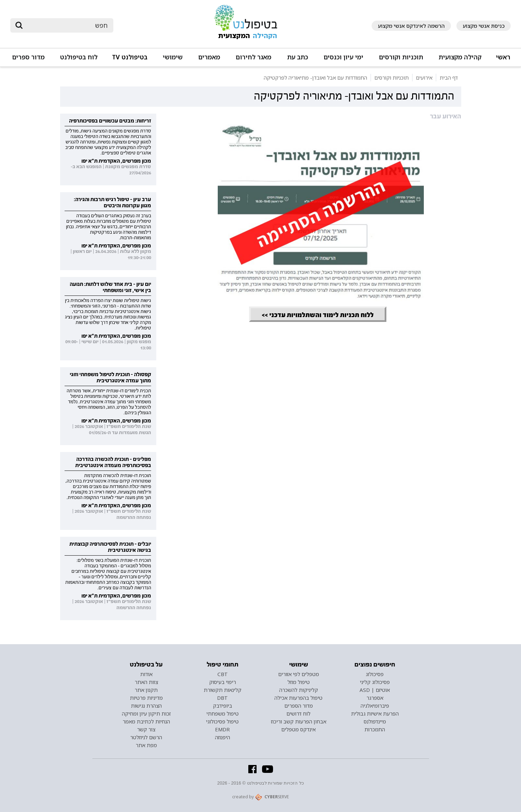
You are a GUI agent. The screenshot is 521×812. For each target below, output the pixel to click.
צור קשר (146, 729)
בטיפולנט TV (130, 57)
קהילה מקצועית (460, 57)
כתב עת (298, 57)
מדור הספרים (299, 706)
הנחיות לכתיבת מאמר (146, 721)
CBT (223, 674)
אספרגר (375, 698)
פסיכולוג (375, 674)
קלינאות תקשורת (223, 690)
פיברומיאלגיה (375, 706)
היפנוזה (223, 737)
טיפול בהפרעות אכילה (298, 698)
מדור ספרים (28, 57)
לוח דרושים (298, 714)
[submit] (19, 25)
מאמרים (209, 57)
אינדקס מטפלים (298, 729)
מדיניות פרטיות (146, 698)
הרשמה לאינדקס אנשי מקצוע (411, 26)
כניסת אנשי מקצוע (484, 26)
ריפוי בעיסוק (223, 682)
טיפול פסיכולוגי (222, 721)
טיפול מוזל (299, 682)
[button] (459, 60)
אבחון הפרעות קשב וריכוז (299, 721)
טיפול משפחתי (223, 714)
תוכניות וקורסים (401, 57)
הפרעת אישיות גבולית (375, 714)
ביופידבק (223, 706)
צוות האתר (146, 682)
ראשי (503, 57)
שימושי (173, 57)
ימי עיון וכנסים (343, 57)
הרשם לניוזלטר (146, 737)
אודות (146, 674)
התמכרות (375, 729)
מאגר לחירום (253, 57)
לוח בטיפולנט (79, 57)
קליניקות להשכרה (299, 690)
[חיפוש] (67, 25)
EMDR (222, 729)
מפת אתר (146, 745)
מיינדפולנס (375, 721)
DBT (222, 698)
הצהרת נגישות (146, 706)
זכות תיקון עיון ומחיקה (146, 714)
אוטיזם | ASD (375, 690)
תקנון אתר (146, 690)
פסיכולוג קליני (375, 682)
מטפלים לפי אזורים (299, 674)
